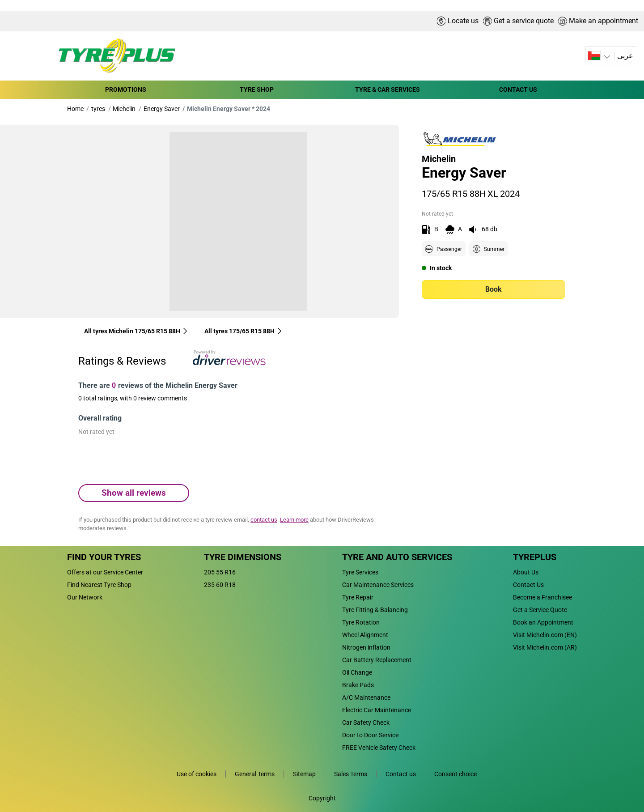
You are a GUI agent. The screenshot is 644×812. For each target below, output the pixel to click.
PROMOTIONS (126, 89)
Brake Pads (358, 685)
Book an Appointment (543, 622)
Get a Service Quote (540, 610)
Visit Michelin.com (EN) (545, 635)
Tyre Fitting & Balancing (375, 610)
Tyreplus (535, 557)
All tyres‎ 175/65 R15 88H (244, 331)
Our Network (85, 597)
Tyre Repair (358, 597)
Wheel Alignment (365, 635)
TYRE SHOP (257, 89)
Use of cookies (197, 774)
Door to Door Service (370, 735)
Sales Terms (351, 774)
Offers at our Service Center (105, 572)
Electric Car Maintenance (377, 710)
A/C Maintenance (366, 697)
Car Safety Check (366, 723)
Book (494, 289)
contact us (264, 520)
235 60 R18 (220, 585)
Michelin (124, 109)
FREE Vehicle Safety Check (379, 748)
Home (75, 109)
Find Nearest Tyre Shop (99, 585)
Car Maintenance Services (378, 585)
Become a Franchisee (542, 597)
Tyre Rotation (361, 622)
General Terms (255, 774)
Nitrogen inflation (366, 647)
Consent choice (455, 774)
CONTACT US (518, 89)
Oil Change (357, 672)
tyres (98, 109)
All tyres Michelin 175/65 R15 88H (136, 331)
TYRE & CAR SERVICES (388, 89)
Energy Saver (162, 109)
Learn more (294, 520)
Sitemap (304, 774)
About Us (526, 572)
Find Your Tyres (104, 557)
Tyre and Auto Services (397, 557)
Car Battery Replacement (377, 660)
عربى (625, 56)
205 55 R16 (220, 572)
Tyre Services (360, 572)
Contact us (401, 774)
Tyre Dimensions (243, 557)
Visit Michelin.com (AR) (545, 647)
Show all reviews (134, 493)
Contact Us (528, 585)
